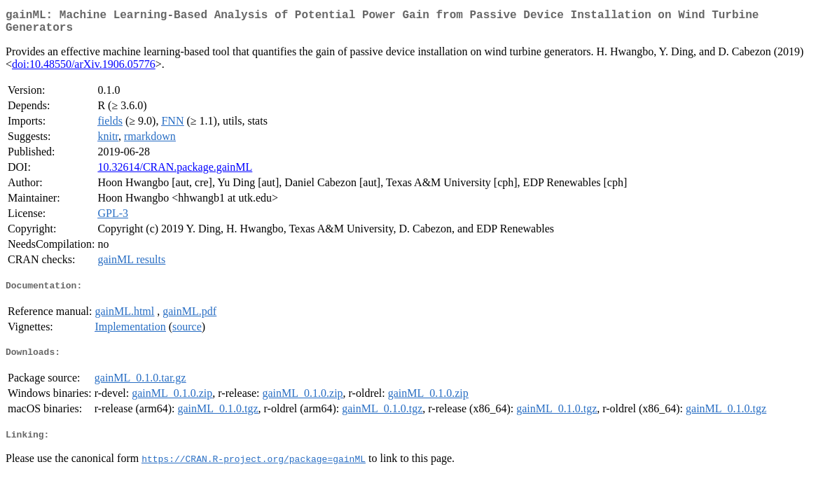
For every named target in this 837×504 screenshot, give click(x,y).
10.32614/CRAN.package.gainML (175, 173)
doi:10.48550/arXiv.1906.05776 (84, 70)
